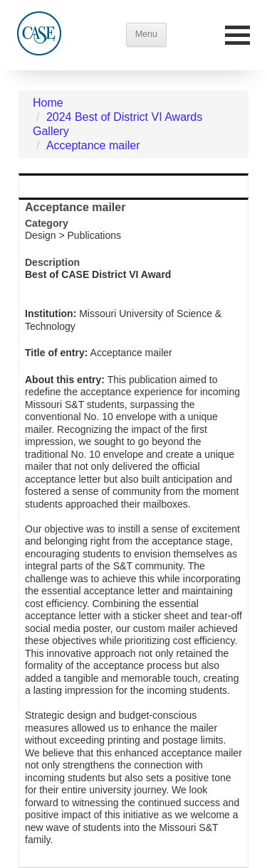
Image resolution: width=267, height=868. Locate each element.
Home (48, 103)
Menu (146, 34)
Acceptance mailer (93, 145)
